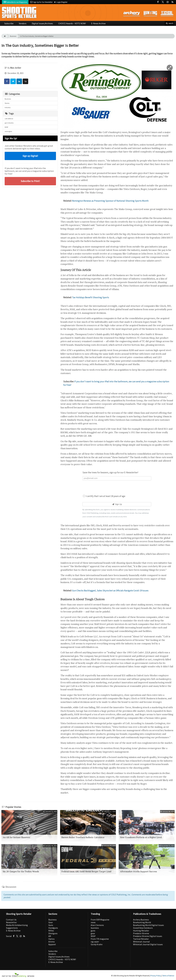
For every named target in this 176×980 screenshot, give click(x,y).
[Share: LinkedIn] (19, 81)
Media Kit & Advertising (17, 925)
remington (8, 131)
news (93, 922)
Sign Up (117, 504)
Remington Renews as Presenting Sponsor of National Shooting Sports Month (110, 201)
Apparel (52, 944)
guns (93, 931)
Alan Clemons (97, 925)
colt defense (9, 119)
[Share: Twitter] (13, 81)
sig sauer (95, 942)
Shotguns (53, 933)
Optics (51, 939)
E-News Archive (98, 23)
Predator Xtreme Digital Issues (148, 936)
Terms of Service (168, 976)
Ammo (52, 942)
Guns (51, 925)
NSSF (6, 127)
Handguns (53, 928)
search (169, 23)
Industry (8, 107)
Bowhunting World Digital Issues (148, 925)
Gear (51, 922)
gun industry (9, 123)
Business (13, 36)
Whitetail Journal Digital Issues (148, 944)
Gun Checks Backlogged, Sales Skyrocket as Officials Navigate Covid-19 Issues (110, 591)
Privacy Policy (156, 976)
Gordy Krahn (97, 944)
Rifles (51, 931)
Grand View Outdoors (143, 928)
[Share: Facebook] (7, 81)
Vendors (23, 23)
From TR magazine (100, 939)
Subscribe (9, 23)
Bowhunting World (142, 922)
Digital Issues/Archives (42, 23)
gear (93, 933)
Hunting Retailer (141, 931)
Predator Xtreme (141, 933)
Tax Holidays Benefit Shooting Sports (91, 297)
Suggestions (12, 928)
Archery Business (141, 920)
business (95, 928)
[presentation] (117, 487)
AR (50, 936)
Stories (7, 103)
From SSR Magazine (100, 920)
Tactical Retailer (141, 939)
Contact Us (11, 920)
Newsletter (11, 922)
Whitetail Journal (141, 942)
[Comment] (25, 81)
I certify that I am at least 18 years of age (104, 496)
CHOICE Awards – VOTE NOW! (72, 23)
